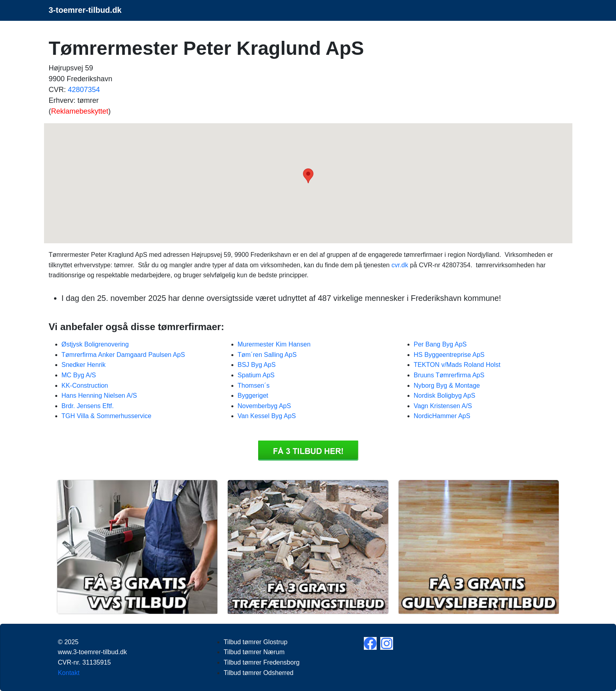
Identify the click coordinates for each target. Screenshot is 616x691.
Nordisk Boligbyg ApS (445, 396)
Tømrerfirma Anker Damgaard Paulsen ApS (123, 355)
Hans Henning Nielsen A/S (99, 396)
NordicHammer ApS (442, 416)
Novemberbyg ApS (264, 406)
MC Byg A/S (79, 375)
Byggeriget (253, 396)
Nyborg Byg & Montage (447, 386)
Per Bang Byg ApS (440, 344)
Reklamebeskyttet (80, 111)
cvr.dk (400, 265)
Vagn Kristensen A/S (443, 406)
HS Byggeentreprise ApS (449, 355)
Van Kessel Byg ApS (267, 416)
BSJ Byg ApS (257, 365)
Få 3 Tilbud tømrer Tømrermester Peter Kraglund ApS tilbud (308, 451)
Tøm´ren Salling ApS (267, 355)
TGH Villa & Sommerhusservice (107, 416)
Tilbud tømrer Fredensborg (262, 662)
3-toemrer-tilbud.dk (85, 10)
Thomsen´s (254, 386)
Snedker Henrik (84, 365)
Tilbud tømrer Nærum (254, 652)
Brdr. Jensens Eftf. (88, 406)
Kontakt (68, 673)
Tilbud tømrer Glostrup (256, 642)
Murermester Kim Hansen (274, 344)
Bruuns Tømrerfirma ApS (449, 375)
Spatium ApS (256, 375)
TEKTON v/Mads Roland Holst (457, 365)
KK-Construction (85, 386)
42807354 (84, 90)
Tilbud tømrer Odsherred (259, 673)
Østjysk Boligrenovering (95, 344)
